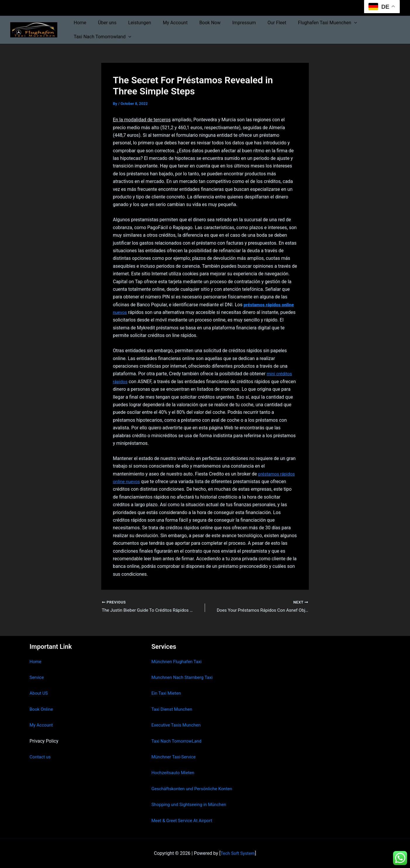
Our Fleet (262, 23)
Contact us (41, 757)
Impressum (231, 23)
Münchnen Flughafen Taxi (178, 662)
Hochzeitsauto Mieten (174, 773)
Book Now (199, 23)
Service (37, 677)
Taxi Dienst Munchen (173, 709)
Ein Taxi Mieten (167, 693)
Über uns (104, 23)
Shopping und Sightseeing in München (191, 804)
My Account (167, 23)
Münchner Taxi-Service (175, 757)
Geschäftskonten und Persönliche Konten (194, 789)
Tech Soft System (238, 853)
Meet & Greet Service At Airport (184, 821)
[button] (337, 23)
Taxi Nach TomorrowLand (178, 741)
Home (79, 23)
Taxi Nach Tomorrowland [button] (101, 37)
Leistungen (134, 23)
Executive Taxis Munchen (178, 725)
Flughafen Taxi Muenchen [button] (310, 23)
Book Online (42, 709)
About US (39, 693)
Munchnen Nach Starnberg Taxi (184, 677)
